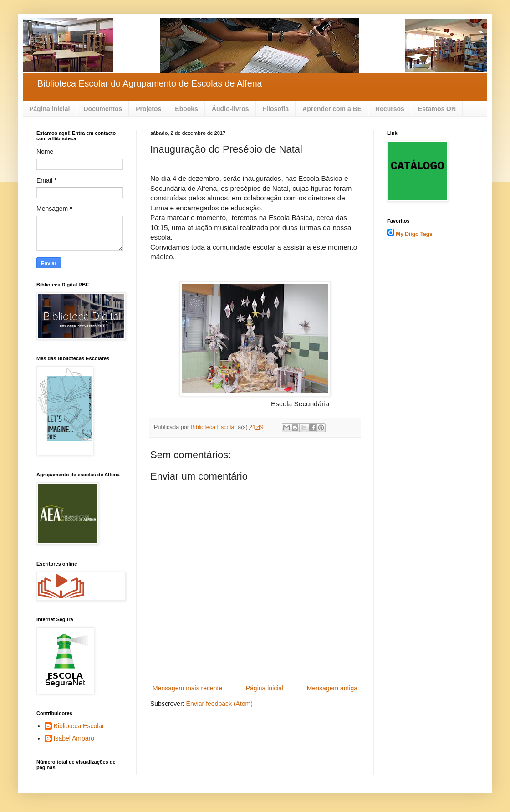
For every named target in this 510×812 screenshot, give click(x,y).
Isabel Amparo (74, 738)
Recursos (390, 109)
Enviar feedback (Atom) (219, 704)
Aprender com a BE (332, 109)
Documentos (103, 109)
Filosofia (276, 109)
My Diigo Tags (414, 234)
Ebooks (186, 109)
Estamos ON (437, 109)
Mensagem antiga (332, 688)
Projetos (148, 109)
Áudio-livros (230, 109)
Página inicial (49, 109)
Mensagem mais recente (187, 688)
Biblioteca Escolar (79, 726)
